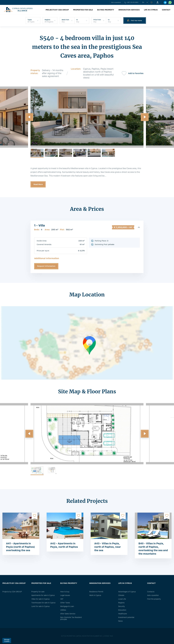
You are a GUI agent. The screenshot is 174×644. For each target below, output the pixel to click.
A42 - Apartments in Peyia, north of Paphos (64, 545)
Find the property (154, 599)
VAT (62, 599)
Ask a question (116, 2)
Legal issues (65, 595)
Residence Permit (96, 592)
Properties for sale (83, 10)
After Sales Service (68, 614)
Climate (121, 595)
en (143, 2)
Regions (121, 603)
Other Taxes (65, 603)
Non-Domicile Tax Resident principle (71, 618)
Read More (38, 184)
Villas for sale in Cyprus (40, 599)
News (120, 621)
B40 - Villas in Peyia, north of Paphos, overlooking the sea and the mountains (153, 549)
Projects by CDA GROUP (57, 10)
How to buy (65, 592)
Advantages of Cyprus (127, 592)
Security (121, 606)
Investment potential (126, 617)
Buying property (106, 10)
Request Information (46, 266)
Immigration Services (129, 10)
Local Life (122, 599)
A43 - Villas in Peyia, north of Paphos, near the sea (108, 547)
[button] (29, 117)
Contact (166, 10)
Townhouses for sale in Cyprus (43, 603)
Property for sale (38, 592)
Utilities (63, 610)
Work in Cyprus (95, 595)
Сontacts (151, 592)
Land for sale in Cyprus (40, 606)
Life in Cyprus (151, 10)
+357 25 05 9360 (132, 2)
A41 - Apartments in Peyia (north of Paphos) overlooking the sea (20, 547)
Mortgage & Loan (67, 606)
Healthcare (123, 614)
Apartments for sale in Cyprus (43, 595)
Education (122, 610)
